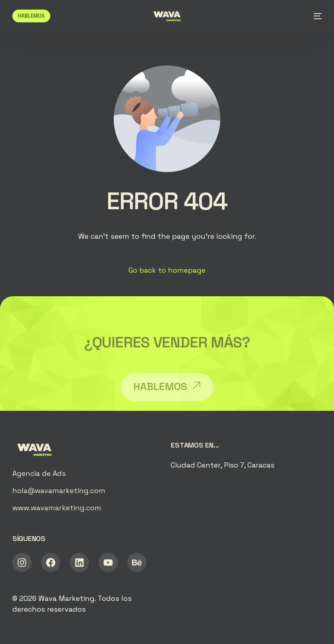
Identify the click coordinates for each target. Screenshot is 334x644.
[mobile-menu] (314, 16)
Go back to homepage (167, 270)
